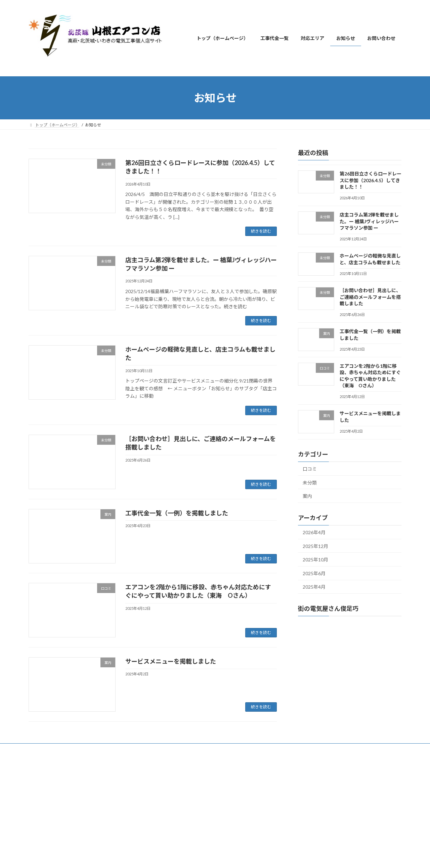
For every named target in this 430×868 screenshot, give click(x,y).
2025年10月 (315, 560)
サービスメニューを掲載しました (171, 661)
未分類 (310, 483)
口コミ (310, 469)
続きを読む (261, 231)
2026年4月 (314, 532)
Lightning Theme (213, 764)
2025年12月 (315, 546)
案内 (307, 496)
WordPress (179, 764)
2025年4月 (314, 587)
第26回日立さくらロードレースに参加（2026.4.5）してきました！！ (371, 180)
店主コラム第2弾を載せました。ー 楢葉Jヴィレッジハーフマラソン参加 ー (369, 221)
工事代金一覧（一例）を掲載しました (177, 513)
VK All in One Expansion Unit (258, 764)
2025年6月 (314, 573)
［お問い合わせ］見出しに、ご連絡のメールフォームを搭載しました (370, 297)
